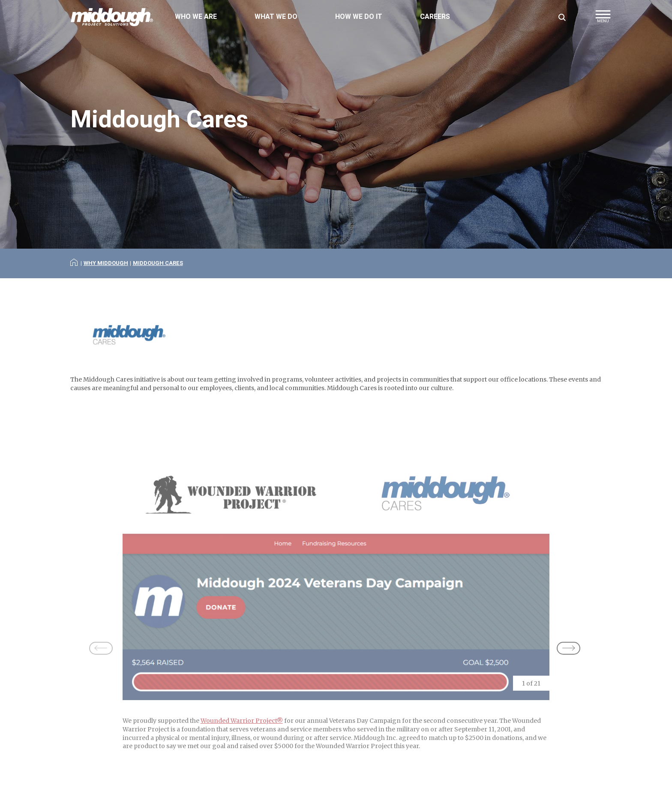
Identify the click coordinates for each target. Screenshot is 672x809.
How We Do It (359, 17)
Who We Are (196, 17)
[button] (603, 19)
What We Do (276, 17)
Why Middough (106, 263)
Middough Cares (158, 263)
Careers (435, 17)
